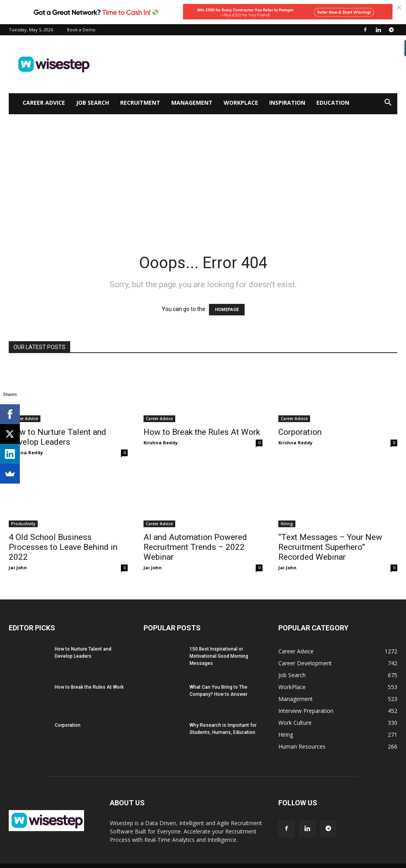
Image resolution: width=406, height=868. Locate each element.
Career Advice (44, 103)
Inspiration (287, 103)
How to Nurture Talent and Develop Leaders (57, 437)
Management (192, 103)
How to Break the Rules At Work (202, 432)
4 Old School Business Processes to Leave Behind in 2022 (63, 547)
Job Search (93, 103)
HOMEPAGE (227, 310)
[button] (388, 103)
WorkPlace (241, 103)
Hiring (287, 524)
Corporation (300, 432)
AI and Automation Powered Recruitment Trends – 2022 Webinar (195, 547)
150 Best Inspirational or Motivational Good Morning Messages (219, 656)
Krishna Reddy (26, 452)
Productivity (23, 524)
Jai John (18, 567)
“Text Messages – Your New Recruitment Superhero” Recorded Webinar (330, 547)
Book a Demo (81, 30)
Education (333, 103)
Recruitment (140, 103)
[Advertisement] (203, 174)
